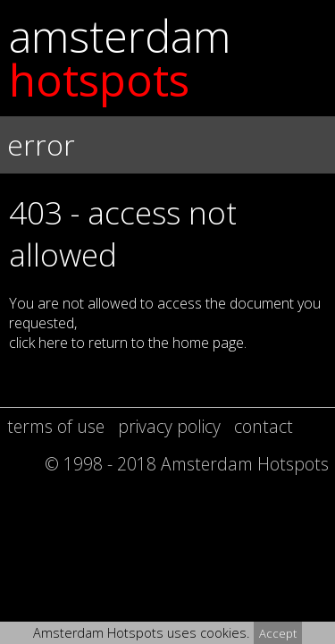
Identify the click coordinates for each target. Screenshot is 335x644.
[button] (167, 252)
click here (38, 343)
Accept (278, 633)
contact (264, 426)
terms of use (56, 426)
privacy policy (169, 426)
